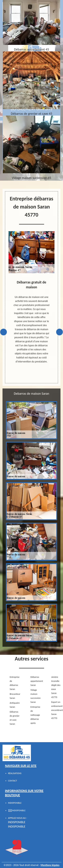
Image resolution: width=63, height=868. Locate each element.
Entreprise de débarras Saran (15, 683)
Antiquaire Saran (15, 705)
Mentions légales (50, 865)
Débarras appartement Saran (35, 681)
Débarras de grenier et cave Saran (15, 718)
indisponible (17, 822)
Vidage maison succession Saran (35, 696)
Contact (13, 781)
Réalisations (15, 773)
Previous (4, 332)
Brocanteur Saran (15, 696)
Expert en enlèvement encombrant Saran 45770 (56, 710)
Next (59, 332)
